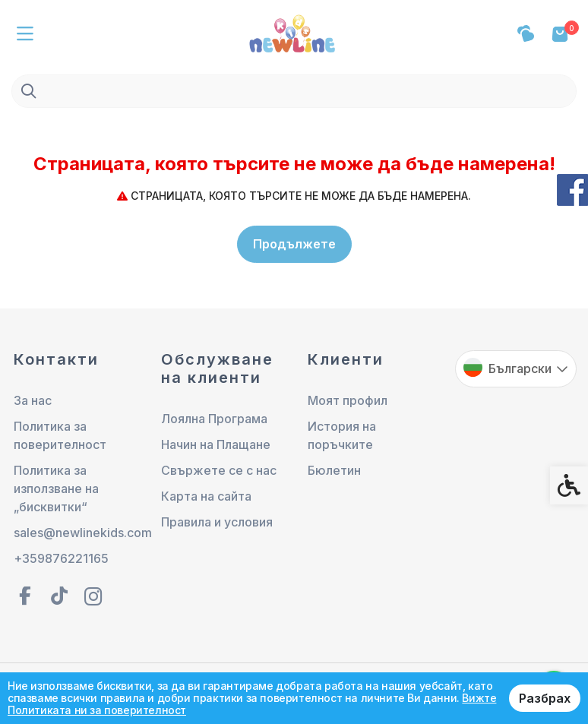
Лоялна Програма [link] (214, 419)
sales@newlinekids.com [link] (75, 533)
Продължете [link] (294, 244)
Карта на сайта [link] (206, 496)
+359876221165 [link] (61, 558)
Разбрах (545, 698)
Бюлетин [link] (334, 470)
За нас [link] (33, 400)
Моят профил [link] (348, 400)
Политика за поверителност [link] (60, 435)
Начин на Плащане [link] (216, 444)
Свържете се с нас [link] (219, 470)
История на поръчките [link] (342, 435)
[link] (294, 32)
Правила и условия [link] (217, 522)
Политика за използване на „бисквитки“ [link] (56, 488)
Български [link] (520, 368)
